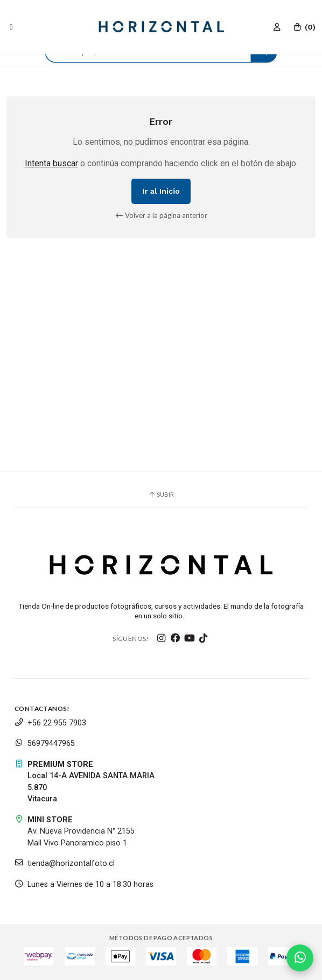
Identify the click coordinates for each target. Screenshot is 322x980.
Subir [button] (161, 494)
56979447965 (45, 743)
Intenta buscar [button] (51, 163)
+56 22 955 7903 (50, 723)
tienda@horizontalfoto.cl (65, 863)
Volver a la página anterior (161, 215)
